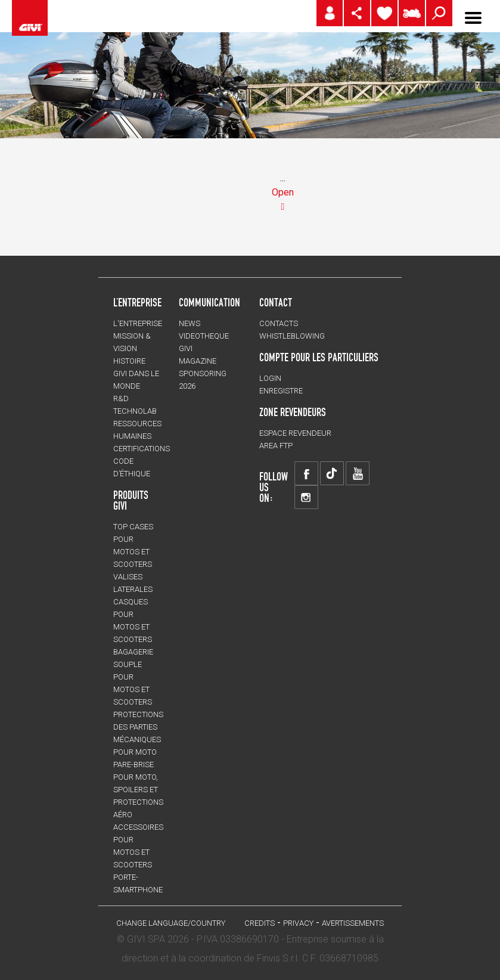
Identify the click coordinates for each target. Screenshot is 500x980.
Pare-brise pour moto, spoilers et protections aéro (138, 790)
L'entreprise (138, 323)
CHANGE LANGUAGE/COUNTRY (171, 923)
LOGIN (270, 378)
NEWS (190, 323)
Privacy (298, 923)
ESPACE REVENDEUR (295, 433)
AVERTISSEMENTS (353, 923)
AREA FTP (276, 446)
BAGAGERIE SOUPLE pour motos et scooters (133, 677)
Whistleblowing (292, 336)
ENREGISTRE (281, 391)
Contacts (279, 323)
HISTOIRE (129, 361)
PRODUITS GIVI (131, 500)
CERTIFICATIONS (142, 449)
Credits (260, 923)
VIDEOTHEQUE (204, 336)
